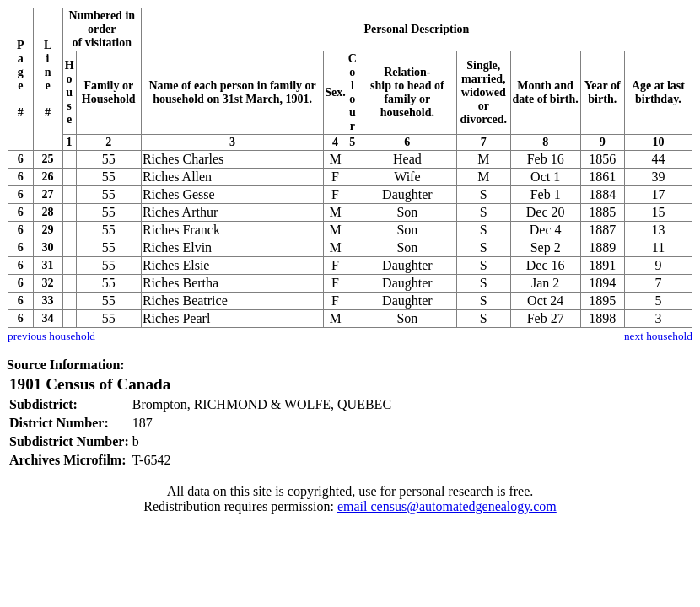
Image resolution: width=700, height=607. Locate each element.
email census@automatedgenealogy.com (447, 506)
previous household (51, 336)
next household (658, 336)
